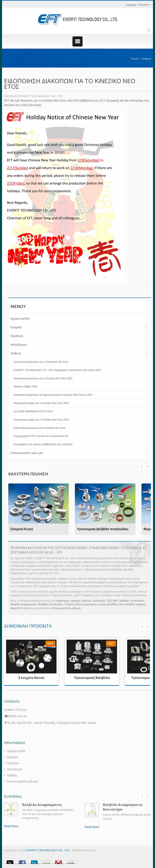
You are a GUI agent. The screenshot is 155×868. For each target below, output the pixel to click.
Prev (148, 466)
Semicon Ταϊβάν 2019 (25, 387)
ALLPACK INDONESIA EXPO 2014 (33, 411)
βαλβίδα (124, 601)
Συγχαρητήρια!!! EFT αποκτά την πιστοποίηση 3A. (41, 436)
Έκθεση (146, 59)
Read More (11, 826)
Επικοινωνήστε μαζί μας (27, 453)
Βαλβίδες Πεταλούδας (51, 604)
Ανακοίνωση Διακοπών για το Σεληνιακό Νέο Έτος (41, 362)
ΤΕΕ (109, 601)
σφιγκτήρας (63, 601)
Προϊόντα (17, 336)
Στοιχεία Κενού (22, 529)
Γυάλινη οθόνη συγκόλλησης (81, 604)
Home (135, 59)
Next (142, 466)
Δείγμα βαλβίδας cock (111, 604)
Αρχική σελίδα (20, 318)
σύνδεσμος (99, 601)
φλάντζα (86, 601)
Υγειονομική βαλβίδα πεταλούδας (103, 529)
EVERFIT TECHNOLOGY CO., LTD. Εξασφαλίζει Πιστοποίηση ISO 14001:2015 (57, 370)
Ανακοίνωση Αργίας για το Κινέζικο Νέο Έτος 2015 (41, 403)
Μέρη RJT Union (20, 608)
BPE (116, 601)
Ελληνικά (143, 5)
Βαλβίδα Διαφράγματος (24, 604)
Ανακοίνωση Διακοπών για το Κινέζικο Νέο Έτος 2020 (43, 378)
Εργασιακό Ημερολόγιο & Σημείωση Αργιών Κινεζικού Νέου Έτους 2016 (53, 395)
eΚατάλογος (19, 345)
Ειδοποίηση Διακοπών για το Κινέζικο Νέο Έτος (39, 428)
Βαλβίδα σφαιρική (135, 604)
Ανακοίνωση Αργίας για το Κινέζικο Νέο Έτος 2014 (41, 420)
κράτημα (76, 601)
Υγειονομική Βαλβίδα (92, 678)
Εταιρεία (16, 327)
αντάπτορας (137, 601)
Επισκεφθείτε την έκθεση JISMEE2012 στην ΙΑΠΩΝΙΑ (43, 444)
